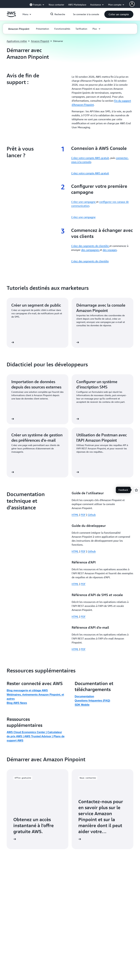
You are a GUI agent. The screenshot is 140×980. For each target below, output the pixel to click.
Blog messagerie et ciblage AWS (27, 633)
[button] (119, 14)
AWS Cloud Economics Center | (27, 675)
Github (92, 515)
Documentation (84, 639)
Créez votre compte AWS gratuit (90, 158)
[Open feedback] (136, 490)
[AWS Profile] (132, 4)
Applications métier (17, 41)
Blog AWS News (17, 645)
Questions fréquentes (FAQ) (92, 643)
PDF (83, 515)
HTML (75, 515)
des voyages (110, 250)
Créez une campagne (84, 202)
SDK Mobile (82, 647)
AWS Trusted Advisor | (39, 679)
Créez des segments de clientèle (90, 246)
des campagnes (90, 250)
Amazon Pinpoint (40, 41)
